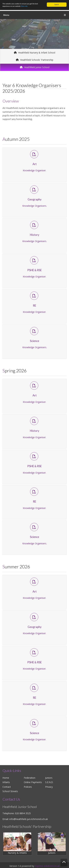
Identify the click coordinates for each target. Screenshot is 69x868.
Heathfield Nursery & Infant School (34, 53)
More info (24, 6)
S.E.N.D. (49, 782)
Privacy (49, 787)
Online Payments (33, 782)
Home (6, 778)
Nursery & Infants (17, 843)
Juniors (49, 778)
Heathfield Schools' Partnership (34, 60)
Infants (6, 782)
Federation (30, 778)
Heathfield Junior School (35, 67)
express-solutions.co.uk (47, 866)
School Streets (10, 791)
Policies (28, 787)
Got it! (57, 5)
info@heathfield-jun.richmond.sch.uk (29, 819)
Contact (7, 787)
